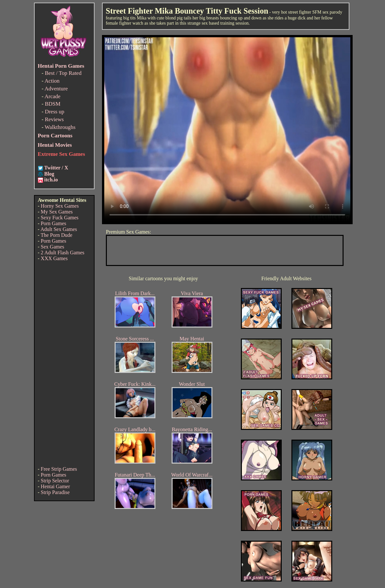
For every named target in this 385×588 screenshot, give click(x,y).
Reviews (54, 119)
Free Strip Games (59, 469)
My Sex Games (57, 212)
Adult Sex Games (59, 229)
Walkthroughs (60, 127)
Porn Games (54, 223)
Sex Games (52, 247)
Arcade (52, 96)
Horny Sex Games (60, 206)
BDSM (52, 104)
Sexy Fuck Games (60, 218)
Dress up (54, 112)
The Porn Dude (57, 235)
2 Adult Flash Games (63, 253)
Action (52, 81)
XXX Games (54, 258)
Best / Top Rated (63, 73)
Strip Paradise (55, 492)
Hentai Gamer (55, 486)
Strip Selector (55, 481)
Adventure (56, 89)
